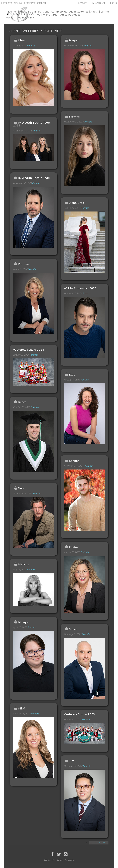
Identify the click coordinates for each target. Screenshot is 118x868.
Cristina (74, 547)
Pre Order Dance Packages (61, 15)
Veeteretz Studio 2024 (29, 350)
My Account (99, 3)
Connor (74, 461)
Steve (73, 629)
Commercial (59, 12)
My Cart (83, 3)
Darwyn (74, 117)
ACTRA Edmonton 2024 (80, 288)
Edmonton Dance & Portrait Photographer (24, 3)
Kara (72, 375)
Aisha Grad (77, 203)
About (95, 12)
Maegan (24, 622)
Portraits (44, 12)
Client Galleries (78, 12)
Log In (113, 3)
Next (105, 843)
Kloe (21, 41)
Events (12, 12)
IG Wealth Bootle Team (34, 178)
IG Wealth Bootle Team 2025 (32, 124)
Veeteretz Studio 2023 (79, 714)
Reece (22, 402)
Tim (72, 761)
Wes (21, 488)
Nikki (21, 709)
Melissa (23, 565)
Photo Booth (28, 12)
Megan (74, 41)
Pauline (23, 264)
